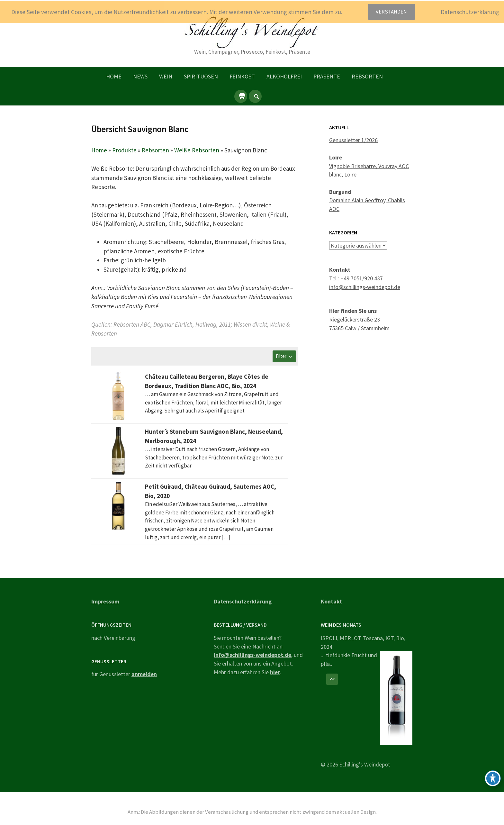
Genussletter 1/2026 (353, 140)
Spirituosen (201, 76)
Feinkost (242, 76)
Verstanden (391, 12)
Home (114, 76)
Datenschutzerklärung (243, 601)
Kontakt (331, 601)
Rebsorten (367, 76)
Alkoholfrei (284, 76)
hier (275, 672)
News (140, 76)
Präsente (327, 76)
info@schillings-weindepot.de (365, 287)
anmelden (144, 674)
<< (332, 679)
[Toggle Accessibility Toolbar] (493, 778)
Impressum (105, 601)
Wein (166, 76)
